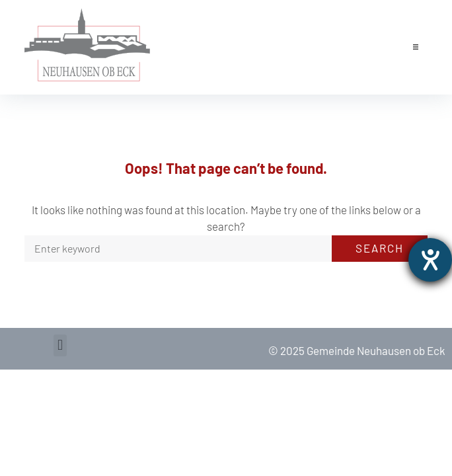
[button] (416, 47)
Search (380, 248)
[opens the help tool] (430, 260)
